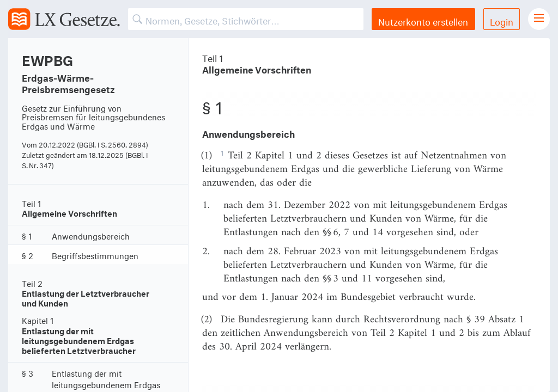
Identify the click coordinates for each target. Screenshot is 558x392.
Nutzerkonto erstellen (423, 20)
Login (502, 20)
